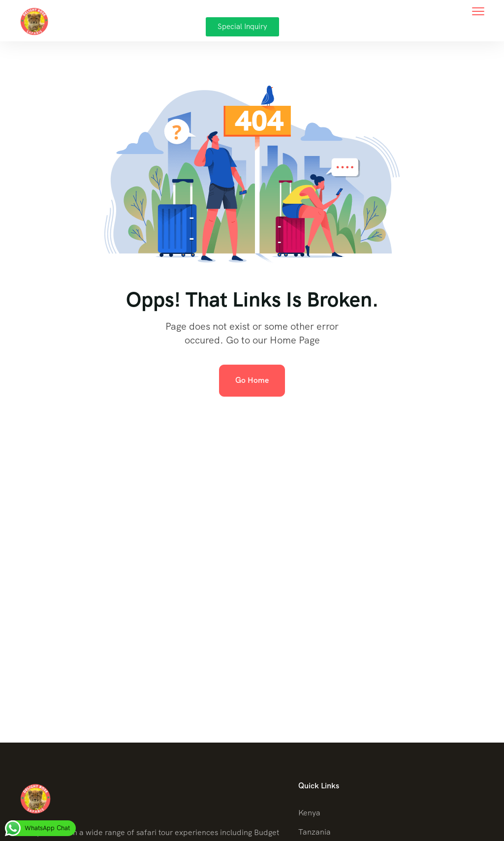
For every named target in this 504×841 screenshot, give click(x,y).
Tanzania (315, 832)
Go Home (252, 380)
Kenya (309, 813)
